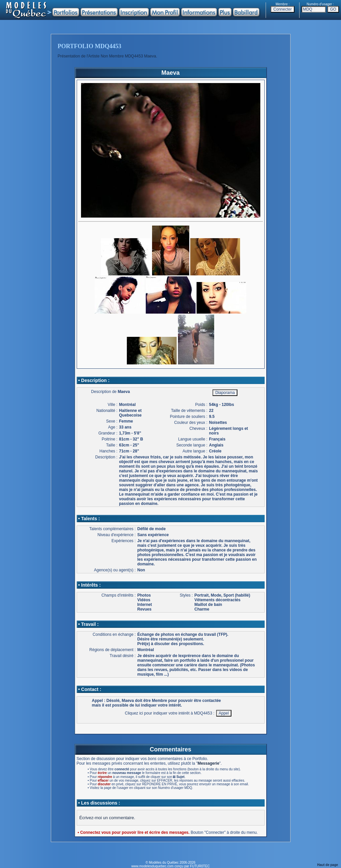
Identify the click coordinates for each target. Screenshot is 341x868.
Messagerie (208, 763)
